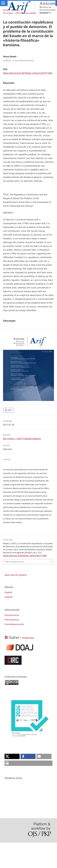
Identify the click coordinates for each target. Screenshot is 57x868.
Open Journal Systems (16, 600)
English (8, 618)
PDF (9, 436)
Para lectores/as (12, 640)
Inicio (5, 10)
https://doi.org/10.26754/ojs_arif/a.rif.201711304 (28, 73)
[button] (12, 782)
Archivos (15, 10)
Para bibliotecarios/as (14, 649)
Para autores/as (12, 645)
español (9, 622)
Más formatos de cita (15, 587)
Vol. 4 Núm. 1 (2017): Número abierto (20, 13)
